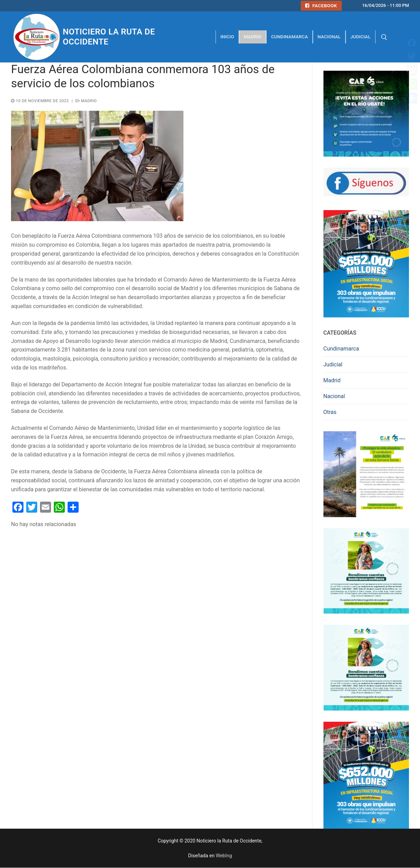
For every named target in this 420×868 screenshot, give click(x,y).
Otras (330, 412)
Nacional (334, 396)
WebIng (224, 856)
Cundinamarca (341, 349)
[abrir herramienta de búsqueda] (384, 37)
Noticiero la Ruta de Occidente (109, 37)
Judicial (333, 364)
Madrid (86, 101)
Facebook (321, 6)
